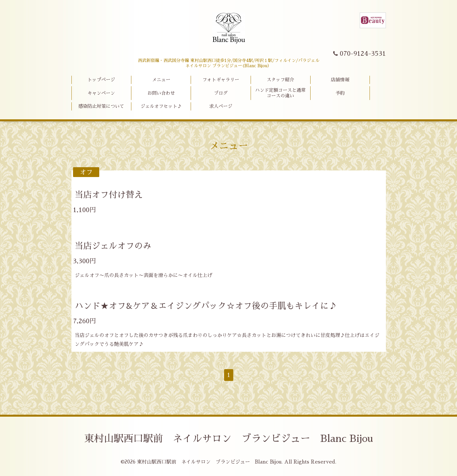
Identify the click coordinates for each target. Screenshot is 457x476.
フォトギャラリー (221, 80)
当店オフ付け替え (109, 195)
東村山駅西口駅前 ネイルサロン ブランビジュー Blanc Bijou (228, 439)
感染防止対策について (101, 106)
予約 (340, 93)
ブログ (221, 93)
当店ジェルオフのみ (113, 246)
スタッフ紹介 (280, 80)
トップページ (101, 80)
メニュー (161, 80)
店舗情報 (340, 80)
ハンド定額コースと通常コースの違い (280, 93)
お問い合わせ (161, 93)
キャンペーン (101, 93)
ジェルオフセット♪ (161, 106)
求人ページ (221, 106)
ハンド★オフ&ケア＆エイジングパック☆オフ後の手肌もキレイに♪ (206, 306)
